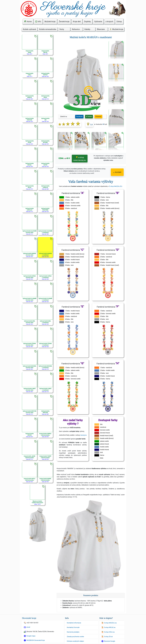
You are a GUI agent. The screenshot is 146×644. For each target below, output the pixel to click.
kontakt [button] (117, 172)
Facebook (79, 117)
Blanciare (101, 29)
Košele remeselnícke (48, 29)
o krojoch (109, 21)
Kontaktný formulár (73, 627)
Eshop (119, 21)
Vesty (62, 29)
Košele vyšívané (29, 29)
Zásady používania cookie (75, 637)
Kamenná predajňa (73, 632)
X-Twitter (89, 117)
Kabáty (87, 29)
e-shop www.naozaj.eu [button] (80, 159)
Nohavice (76, 29)
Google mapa (31, 636)
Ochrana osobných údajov (75, 641)
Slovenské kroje (29, 618)
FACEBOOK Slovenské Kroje (36, 640)
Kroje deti (77, 21)
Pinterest (98, 117)
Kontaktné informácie (74, 623)
